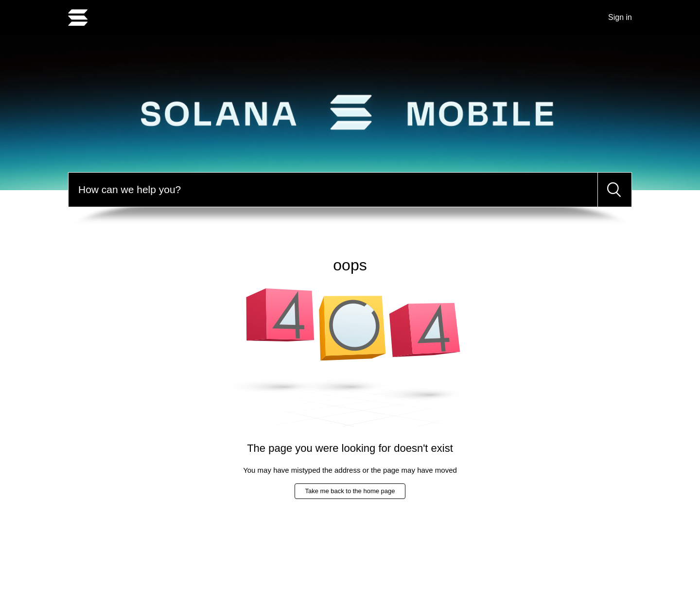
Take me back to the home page (350, 491)
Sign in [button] (620, 17)
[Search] (333, 190)
